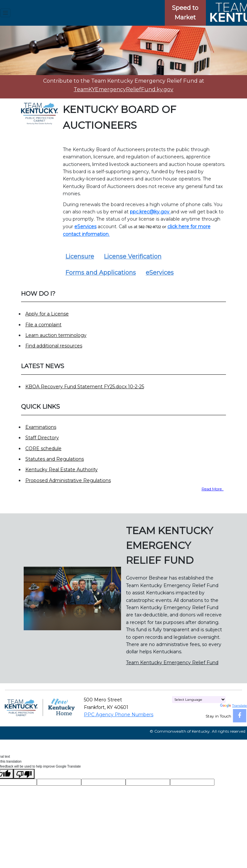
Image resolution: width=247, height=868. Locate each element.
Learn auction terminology (56, 335)
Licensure (80, 257)
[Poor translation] (24, 774)
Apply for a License (47, 314)
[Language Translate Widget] (199, 700)
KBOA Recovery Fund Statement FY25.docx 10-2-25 (85, 387)
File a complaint (43, 325)
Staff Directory (42, 438)
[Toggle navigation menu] (5, 13)
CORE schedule (43, 448)
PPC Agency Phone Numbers (119, 715)
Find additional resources (54, 346)
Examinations (41, 427)
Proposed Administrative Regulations (68, 480)
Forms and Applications (101, 273)
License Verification (133, 257)
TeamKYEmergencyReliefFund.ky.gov (124, 89)
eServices (160, 273)
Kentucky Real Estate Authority (62, 470)
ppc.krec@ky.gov (150, 212)
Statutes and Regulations (55, 459)
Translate (234, 705)
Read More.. (213, 489)
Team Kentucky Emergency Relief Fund (172, 663)
